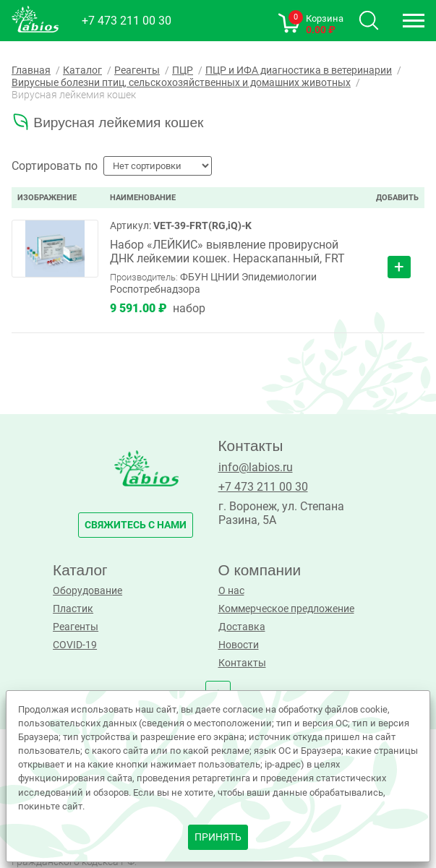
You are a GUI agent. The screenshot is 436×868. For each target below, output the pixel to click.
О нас (231, 591)
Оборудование (87, 591)
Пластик (73, 609)
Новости (239, 645)
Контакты (242, 663)
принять (218, 837)
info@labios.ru (256, 467)
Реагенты (76, 627)
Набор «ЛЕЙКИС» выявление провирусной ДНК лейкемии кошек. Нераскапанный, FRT (227, 252)
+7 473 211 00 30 (127, 21)
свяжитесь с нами (136, 525)
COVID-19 (75, 645)
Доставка (242, 627)
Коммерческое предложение (286, 609)
